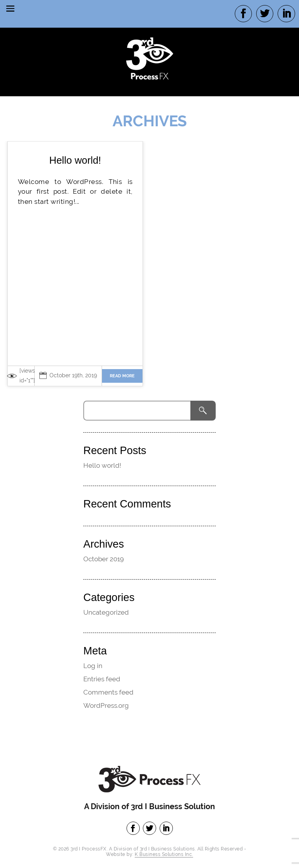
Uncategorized (106, 612)
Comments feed (108, 692)
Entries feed (102, 679)
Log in (93, 666)
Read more (122, 376)
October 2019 (104, 559)
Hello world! (75, 160)
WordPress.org (106, 705)
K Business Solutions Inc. (164, 854)
